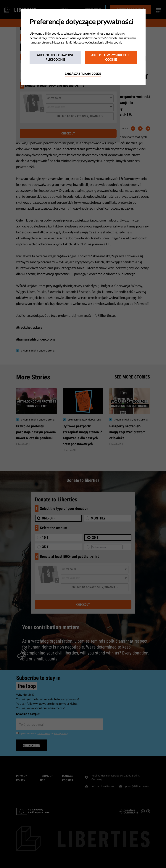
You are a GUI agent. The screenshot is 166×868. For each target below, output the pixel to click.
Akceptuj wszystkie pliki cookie (111, 57)
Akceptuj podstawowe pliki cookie (55, 57)
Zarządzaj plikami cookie (83, 74)
